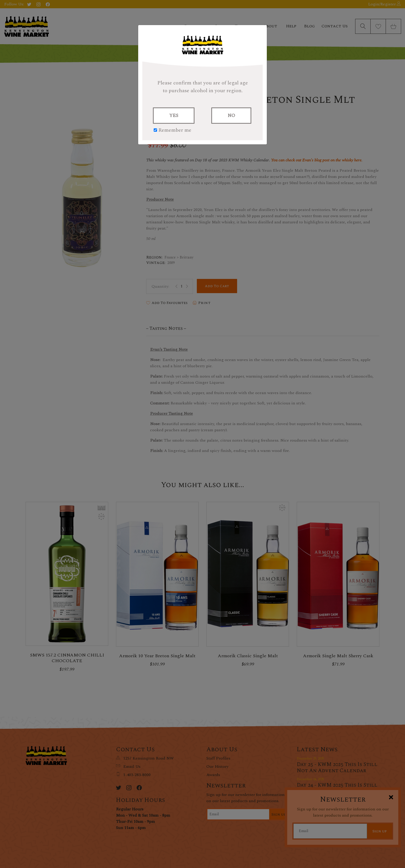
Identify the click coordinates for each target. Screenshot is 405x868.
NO (231, 116)
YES (174, 116)
